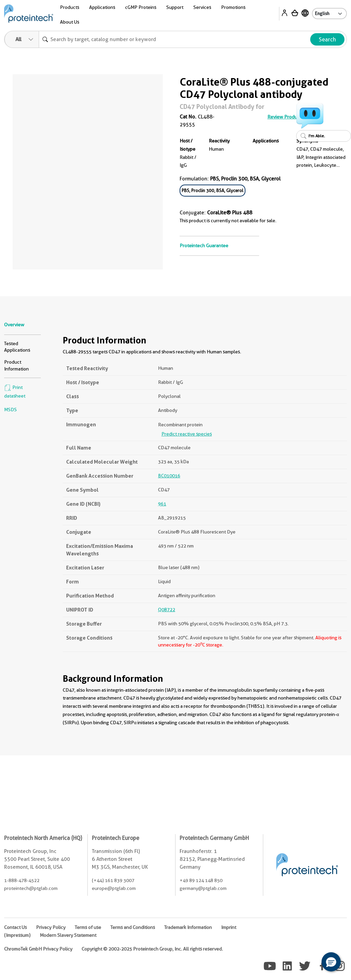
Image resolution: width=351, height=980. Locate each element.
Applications (102, 7)
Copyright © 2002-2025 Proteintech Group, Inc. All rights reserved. (152, 949)
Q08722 (167, 610)
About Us (70, 22)
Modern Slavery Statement (68, 935)
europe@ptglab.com (114, 888)
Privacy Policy (51, 927)
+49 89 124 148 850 (201, 880)
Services (202, 7)
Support (175, 7)
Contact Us (15, 927)
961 (162, 504)
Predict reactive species (187, 434)
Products (70, 7)
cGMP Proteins (141, 7)
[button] (331, 962)
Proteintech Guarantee (204, 246)
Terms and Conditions (133, 927)
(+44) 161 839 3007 (113, 880)
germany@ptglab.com (203, 888)
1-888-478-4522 (22, 880)
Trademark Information (188, 927)
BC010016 (169, 476)
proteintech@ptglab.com (31, 888)
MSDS (10, 410)
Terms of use (88, 927)
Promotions (233, 7)
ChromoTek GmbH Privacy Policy (38, 949)
